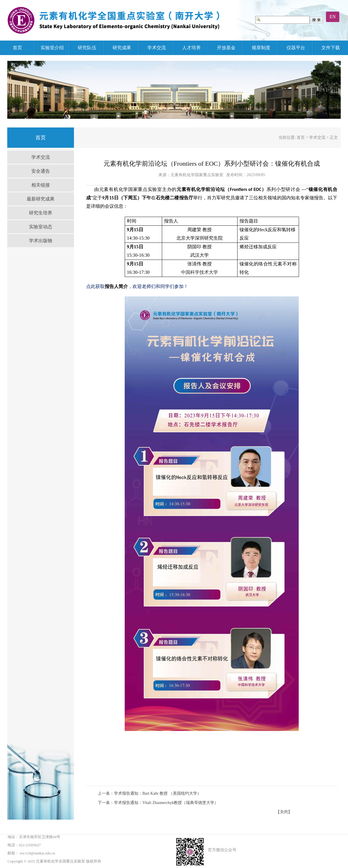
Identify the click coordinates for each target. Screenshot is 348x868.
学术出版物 (41, 241)
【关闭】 (284, 812)
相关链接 (41, 185)
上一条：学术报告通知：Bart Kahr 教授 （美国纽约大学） (149, 793)
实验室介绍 (52, 48)
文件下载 (331, 48)
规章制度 (261, 48)
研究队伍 (87, 48)
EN (332, 17)
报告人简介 (116, 286)
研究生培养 (41, 213)
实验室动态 (41, 227)
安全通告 (41, 171)
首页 (17, 48)
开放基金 (226, 48)
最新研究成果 (41, 199)
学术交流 (157, 48)
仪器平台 (296, 48)
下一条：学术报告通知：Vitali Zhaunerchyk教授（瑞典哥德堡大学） (158, 803)
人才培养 (191, 48)
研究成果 (122, 48)
